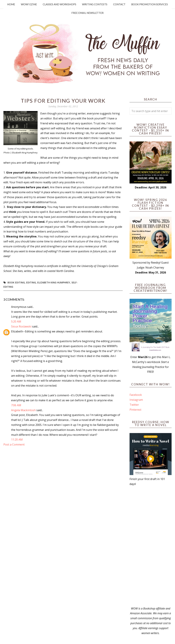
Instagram (136, 400)
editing (31, 282)
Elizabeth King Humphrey (54, 282)
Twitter (134, 405)
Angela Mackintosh (23, 410)
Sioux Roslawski (21, 326)
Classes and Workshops (59, 4)
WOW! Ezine (29, 4)
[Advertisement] (151, 546)
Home (11, 4)
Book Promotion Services (150, 4)
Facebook (136, 395)
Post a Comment (14, 444)
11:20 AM (17, 440)
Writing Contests (95, 4)
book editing (16, 282)
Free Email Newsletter (87, 13)
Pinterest (135, 410)
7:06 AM (16, 405)
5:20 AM (16, 321)
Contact (119, 4)
